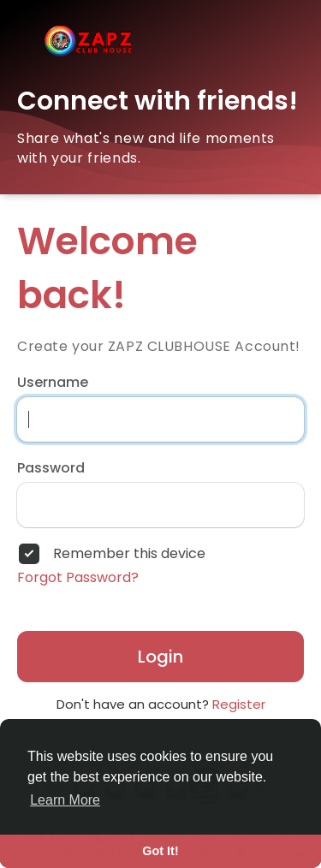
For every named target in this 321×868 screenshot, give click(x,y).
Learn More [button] (65, 800)
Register (239, 704)
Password (51, 468)
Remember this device (129, 554)
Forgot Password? (78, 578)
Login (160, 657)
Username (53, 383)
